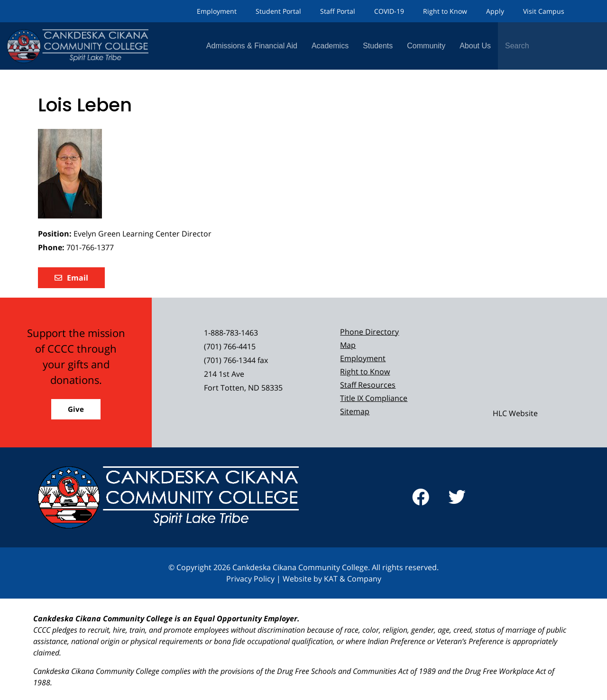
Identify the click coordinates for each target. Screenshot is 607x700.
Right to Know (445, 11)
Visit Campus (544, 11)
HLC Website (515, 413)
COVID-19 (389, 11)
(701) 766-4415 (230, 346)
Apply (495, 11)
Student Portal (278, 11)
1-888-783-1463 (231, 333)
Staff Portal (338, 11)
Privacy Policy (250, 579)
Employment (217, 11)
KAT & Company (353, 579)
